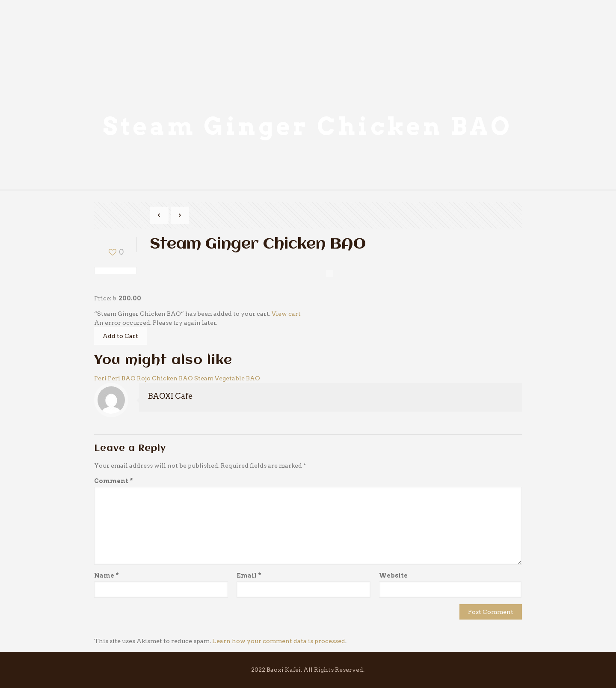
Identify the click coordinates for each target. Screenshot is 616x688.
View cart (286, 314)
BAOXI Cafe (170, 396)
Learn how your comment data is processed (279, 641)
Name (107, 575)
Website (393, 575)
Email (249, 575)
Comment (114, 481)
